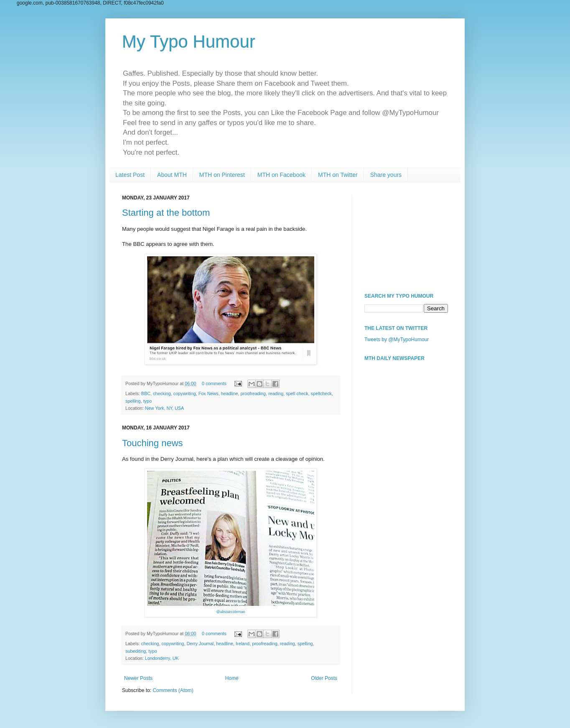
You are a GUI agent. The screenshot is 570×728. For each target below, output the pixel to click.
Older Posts (324, 678)
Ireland (243, 644)
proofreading (253, 393)
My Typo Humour (189, 42)
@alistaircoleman (230, 612)
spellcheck (321, 393)
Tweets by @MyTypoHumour (397, 340)
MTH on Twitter (338, 175)
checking (162, 393)
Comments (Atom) (173, 690)
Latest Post (130, 175)
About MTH (172, 175)
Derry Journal (200, 644)
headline (230, 393)
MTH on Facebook (281, 175)
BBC (146, 393)
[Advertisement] (406, 237)
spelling (133, 401)
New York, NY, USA (164, 408)
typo (148, 401)
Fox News (209, 393)
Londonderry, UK (162, 658)
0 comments (214, 383)
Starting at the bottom (166, 213)
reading (276, 393)
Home (232, 678)
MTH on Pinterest (222, 175)
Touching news (153, 443)
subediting (136, 651)
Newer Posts (138, 678)
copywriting (185, 393)
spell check (297, 393)
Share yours (386, 175)
